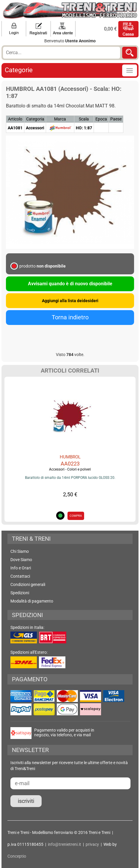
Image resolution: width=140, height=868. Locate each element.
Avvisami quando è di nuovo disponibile (70, 284)
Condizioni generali (28, 584)
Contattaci (20, 576)
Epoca (101, 119)
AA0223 (70, 464)
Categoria (35, 119)
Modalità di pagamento (32, 601)
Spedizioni (20, 593)
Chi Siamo (20, 551)
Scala (84, 119)
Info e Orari (21, 568)
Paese (116, 119)
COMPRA (76, 516)
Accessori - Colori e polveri (70, 469)
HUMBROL (70, 457)
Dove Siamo (21, 560)
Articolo (15, 119)
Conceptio (17, 856)
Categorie (19, 70)
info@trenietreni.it (65, 844)
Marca (60, 119)
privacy (92, 844)
